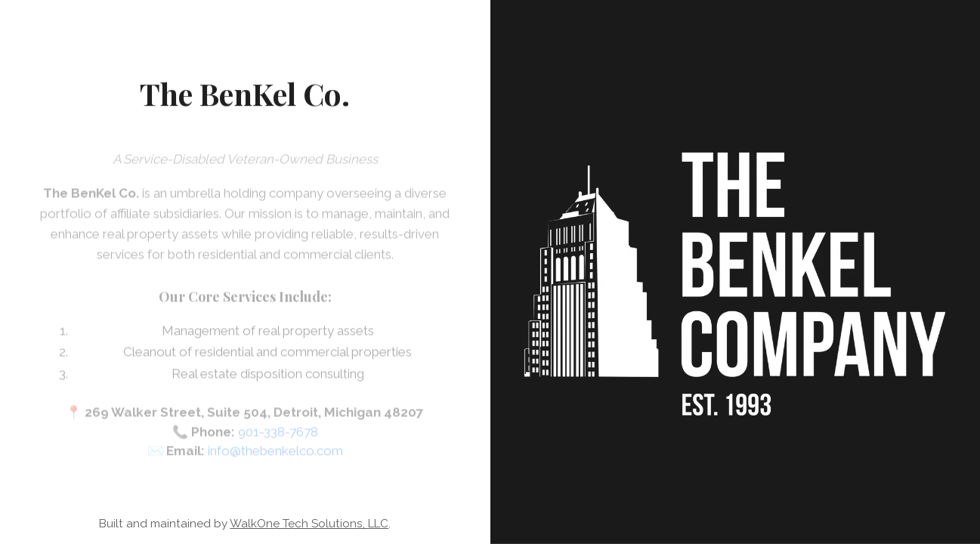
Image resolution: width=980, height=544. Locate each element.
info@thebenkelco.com (275, 455)
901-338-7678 (278, 436)
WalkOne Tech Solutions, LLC (309, 524)
